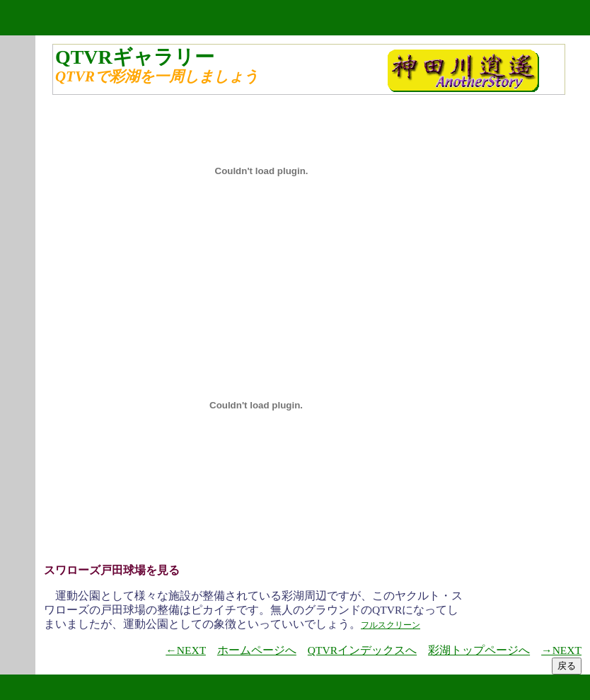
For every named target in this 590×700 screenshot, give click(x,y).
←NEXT (186, 650)
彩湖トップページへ (479, 650)
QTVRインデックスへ (362, 650)
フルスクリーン (391, 625)
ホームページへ (257, 650)
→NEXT (561, 650)
